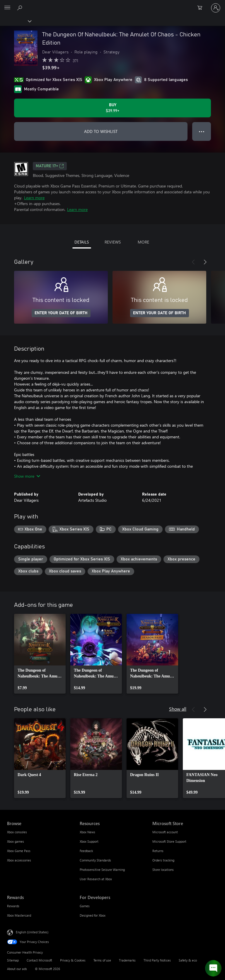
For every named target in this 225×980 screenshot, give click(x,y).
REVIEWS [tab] (113, 242)
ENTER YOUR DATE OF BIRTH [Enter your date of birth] (61, 313)
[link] (40, 654)
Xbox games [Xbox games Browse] (16, 841)
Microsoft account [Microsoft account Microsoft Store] (165, 832)
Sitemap (13, 960)
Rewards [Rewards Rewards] (13, 906)
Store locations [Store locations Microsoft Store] (163, 870)
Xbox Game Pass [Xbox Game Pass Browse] (19, 851)
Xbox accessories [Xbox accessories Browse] (19, 860)
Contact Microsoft (39, 960)
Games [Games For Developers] (85, 906)
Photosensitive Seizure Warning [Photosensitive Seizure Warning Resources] (102, 870)
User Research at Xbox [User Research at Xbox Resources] (96, 879)
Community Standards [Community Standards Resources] (95, 860)
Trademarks (127, 960)
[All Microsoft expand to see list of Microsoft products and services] (7, 8)
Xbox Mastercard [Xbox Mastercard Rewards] (19, 915)
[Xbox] (15, 21)
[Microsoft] (112, 4)
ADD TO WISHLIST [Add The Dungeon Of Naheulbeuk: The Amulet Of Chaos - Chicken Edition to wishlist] (101, 131)
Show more (27, 476)
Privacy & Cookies (73, 960)
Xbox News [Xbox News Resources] (87, 832)
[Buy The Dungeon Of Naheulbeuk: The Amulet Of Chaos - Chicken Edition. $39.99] (112, 108)
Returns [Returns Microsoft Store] (158, 851)
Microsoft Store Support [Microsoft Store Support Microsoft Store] (169, 841)
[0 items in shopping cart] (202, 8)
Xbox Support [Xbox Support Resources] (89, 841)
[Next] (205, 262)
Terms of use (102, 960)
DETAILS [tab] (82, 242)
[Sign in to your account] (216, 8)
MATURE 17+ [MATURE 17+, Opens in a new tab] (50, 166)
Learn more (34, 198)
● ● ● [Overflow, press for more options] (202, 131)
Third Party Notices (157, 960)
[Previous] (193, 262)
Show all (178, 709)
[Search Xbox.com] (21, 8)
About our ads (17, 969)
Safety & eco (188, 960)
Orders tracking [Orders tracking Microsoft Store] (163, 860)
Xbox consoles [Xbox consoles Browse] (17, 832)
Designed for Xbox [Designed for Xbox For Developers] (93, 915)
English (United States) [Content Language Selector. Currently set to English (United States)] (32, 932)
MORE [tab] (143, 242)
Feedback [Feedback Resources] (86, 851)
